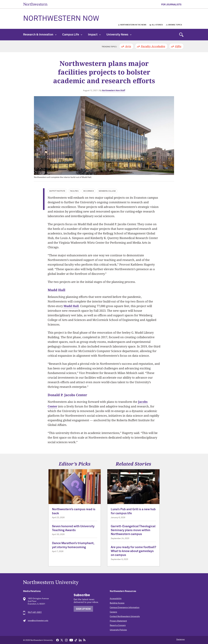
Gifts (178, 46)
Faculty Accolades (153, 46)
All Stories (157, 25)
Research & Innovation (40, 35)
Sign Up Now (83, 609)
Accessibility (116, 599)
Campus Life (72, 35)
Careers (113, 612)
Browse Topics (175, 25)
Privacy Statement (118, 621)
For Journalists (171, 5)
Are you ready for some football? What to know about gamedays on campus (133, 551)
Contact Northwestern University (125, 616)
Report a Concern (118, 625)
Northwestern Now (61, 19)
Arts (128, 46)
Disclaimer (181, 640)
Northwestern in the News (133, 25)
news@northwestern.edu (38, 621)
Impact (94, 35)
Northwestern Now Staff (114, 91)
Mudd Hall (71, 306)
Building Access (117, 603)
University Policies (118, 630)
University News (119, 35)
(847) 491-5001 (35, 612)
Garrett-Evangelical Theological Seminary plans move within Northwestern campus (133, 530)
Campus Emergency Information (125, 608)
